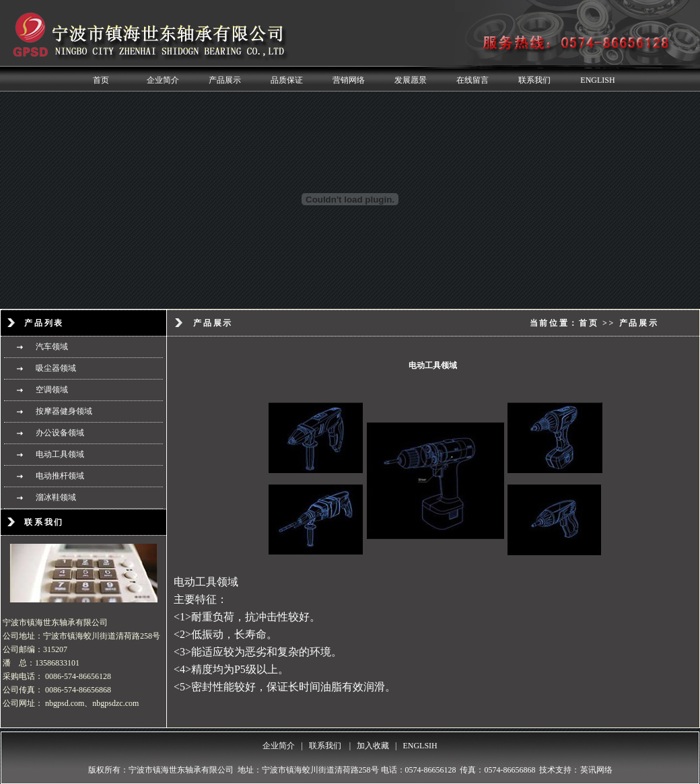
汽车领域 (52, 347)
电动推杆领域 (60, 476)
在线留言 (473, 80)
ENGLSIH (420, 746)
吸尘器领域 (56, 368)
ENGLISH (597, 80)
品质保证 (287, 80)
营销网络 (349, 80)
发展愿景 (411, 80)
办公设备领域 (60, 433)
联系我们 (534, 80)
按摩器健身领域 (64, 411)
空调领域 (52, 390)
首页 (101, 80)
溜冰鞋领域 (56, 497)
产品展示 (225, 80)
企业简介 (163, 80)
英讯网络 (596, 770)
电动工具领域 (60, 454)
